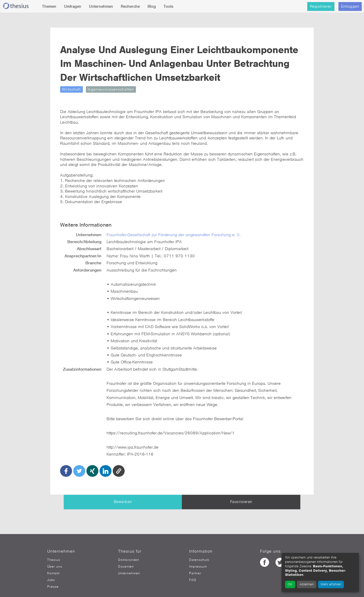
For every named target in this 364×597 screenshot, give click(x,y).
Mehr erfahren (331, 584)
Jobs (51, 571)
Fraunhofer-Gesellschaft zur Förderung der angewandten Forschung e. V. (183, 241)
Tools (168, 6)
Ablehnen (307, 584)
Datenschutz (199, 551)
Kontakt (53, 564)
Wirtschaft (85, 103)
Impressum (198, 558)
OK (290, 584)
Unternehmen (101, 6)
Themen (49, 6)
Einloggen (350, 6)
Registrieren (321, 6)
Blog (152, 6)
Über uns (55, 558)
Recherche (130, 6)
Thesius (54, 551)
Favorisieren (241, 493)
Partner (195, 564)
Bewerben (123, 493)
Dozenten (126, 558)
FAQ (193, 571)
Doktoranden (129, 551)
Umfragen (73, 6)
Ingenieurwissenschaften (124, 103)
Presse (53, 578)
